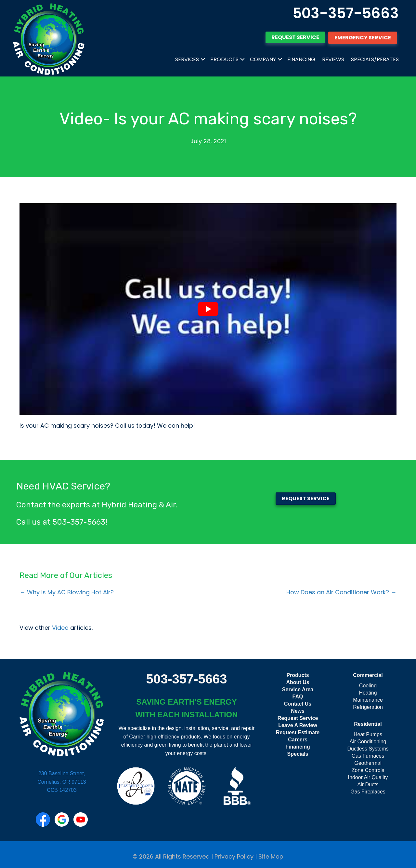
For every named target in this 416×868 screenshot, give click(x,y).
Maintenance (368, 700)
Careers (298, 740)
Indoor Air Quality (368, 777)
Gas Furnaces (368, 756)
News (298, 711)
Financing (301, 59)
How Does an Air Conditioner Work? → (341, 592)
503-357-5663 (346, 13)
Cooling (368, 686)
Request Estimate (298, 732)
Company (263, 59)
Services (187, 59)
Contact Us (298, 704)
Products (224, 59)
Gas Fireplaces (368, 792)
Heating (368, 693)
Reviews (333, 59)
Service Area (298, 689)
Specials (298, 754)
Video (60, 628)
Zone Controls (368, 770)
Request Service (298, 718)
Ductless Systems (368, 749)
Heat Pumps (368, 734)
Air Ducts (368, 785)
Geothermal (368, 763)
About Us (298, 682)
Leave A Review (298, 725)
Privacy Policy (234, 856)
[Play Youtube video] (208, 309)
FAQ (298, 697)
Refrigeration (368, 707)
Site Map (271, 856)
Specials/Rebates (375, 59)
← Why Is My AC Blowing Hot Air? (67, 592)
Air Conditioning (368, 742)
